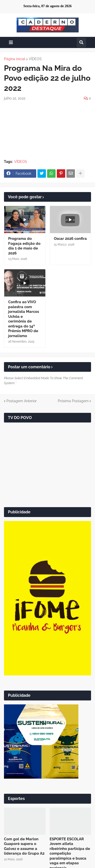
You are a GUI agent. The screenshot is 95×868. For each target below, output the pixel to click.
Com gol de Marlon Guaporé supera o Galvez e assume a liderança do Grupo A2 (24, 846)
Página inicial (15, 59)
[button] (11, 42)
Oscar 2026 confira (70, 239)
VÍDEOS (35, 59)
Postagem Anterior (22, 401)
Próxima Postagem (73, 401)
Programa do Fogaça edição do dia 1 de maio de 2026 (24, 246)
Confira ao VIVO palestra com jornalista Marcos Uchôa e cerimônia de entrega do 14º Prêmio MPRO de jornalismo (24, 319)
